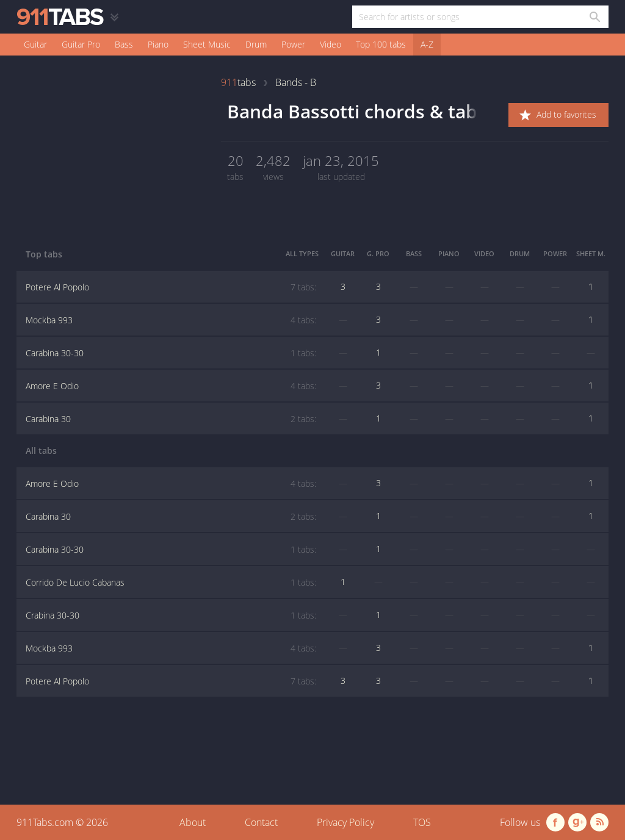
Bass (124, 44)
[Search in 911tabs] (594, 17)
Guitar (35, 44)
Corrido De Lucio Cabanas (171, 583)
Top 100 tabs (381, 44)
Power (293, 44)
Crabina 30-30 (171, 616)
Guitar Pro (81, 44)
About (193, 822)
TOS (422, 822)
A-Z (427, 44)
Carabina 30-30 (171, 353)
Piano (158, 44)
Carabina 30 (171, 419)
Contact (261, 822)
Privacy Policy (345, 822)
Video (331, 44)
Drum (256, 44)
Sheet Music (207, 44)
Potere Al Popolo (171, 287)
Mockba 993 (171, 320)
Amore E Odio (171, 386)
